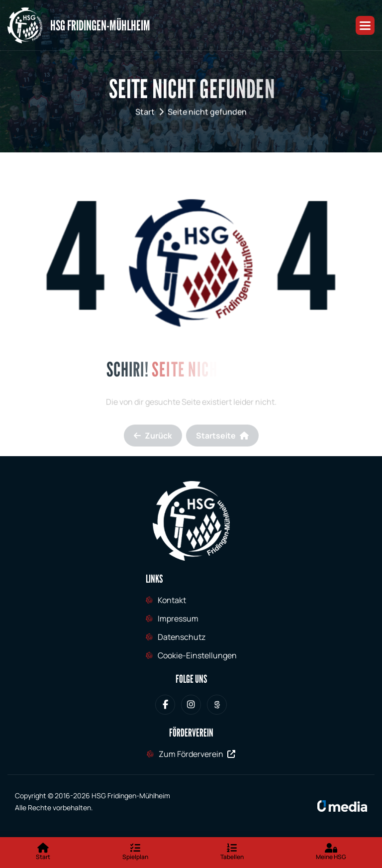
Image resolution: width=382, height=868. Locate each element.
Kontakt (172, 600)
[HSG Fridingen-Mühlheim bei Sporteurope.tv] (217, 705)
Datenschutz (182, 637)
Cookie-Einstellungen (197, 655)
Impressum (178, 619)
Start (145, 114)
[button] (365, 25)
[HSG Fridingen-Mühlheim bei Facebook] (165, 705)
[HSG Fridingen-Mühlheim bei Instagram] (191, 705)
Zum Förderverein (197, 754)
